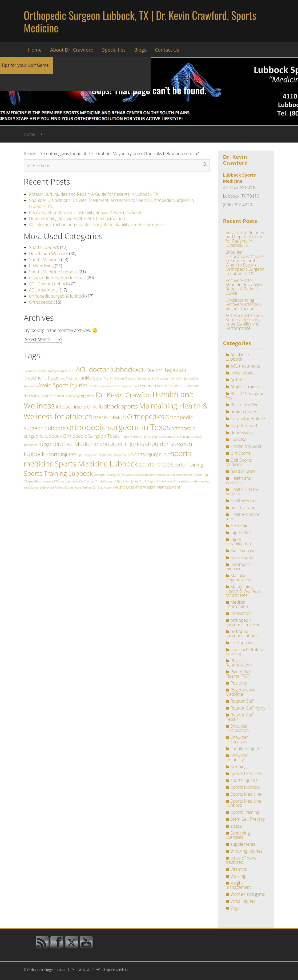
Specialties (114, 50)
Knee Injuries (243, 557)
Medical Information (237, 604)
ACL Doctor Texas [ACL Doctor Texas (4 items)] (157, 370)
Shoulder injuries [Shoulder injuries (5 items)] (122, 444)
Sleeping (239, 766)
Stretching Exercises (238, 835)
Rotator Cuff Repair (240, 717)
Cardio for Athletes (248, 419)
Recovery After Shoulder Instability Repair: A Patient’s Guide (86, 212)
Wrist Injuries (243, 901)
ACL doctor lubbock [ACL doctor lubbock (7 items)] (105, 369)
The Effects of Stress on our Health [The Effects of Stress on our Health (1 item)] (180, 475)
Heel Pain (240, 526)
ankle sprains (243, 373)
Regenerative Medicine (241, 692)
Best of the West (246, 405)
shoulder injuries (247, 748)
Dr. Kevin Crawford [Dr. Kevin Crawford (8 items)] (125, 395)
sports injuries (244, 780)
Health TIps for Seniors (242, 491)
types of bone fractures (241, 860)
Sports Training (245, 812)
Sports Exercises (246, 773)
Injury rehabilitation (238, 541)
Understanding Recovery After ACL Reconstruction (77, 219)
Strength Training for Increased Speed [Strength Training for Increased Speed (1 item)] (118, 475)
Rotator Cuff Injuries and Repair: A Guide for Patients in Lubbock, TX (94, 194)
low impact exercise (238, 566)
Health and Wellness (49, 253)
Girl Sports (241, 453)
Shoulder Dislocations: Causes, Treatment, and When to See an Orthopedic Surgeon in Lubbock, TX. (246, 263)
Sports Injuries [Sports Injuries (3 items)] (61, 454)
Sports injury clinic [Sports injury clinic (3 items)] (150, 454)
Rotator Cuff (242, 701)
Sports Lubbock (44, 247)
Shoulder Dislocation (237, 739)
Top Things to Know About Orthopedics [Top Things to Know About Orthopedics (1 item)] (164, 481)
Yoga (235, 908)
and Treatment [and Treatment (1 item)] (70, 378)
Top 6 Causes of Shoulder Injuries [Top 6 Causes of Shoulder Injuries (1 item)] (117, 481)
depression (241, 432)
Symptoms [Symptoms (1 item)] (150, 475)
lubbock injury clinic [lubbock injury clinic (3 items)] (76, 407)
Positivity (239, 683)
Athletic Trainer (245, 387)
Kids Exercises (244, 551)
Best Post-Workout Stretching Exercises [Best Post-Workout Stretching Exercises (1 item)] (114, 386)
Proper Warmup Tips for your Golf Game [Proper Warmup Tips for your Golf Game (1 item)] (147, 437)
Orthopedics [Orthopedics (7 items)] (146, 416)
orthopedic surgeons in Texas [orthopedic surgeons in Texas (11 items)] (119, 427)
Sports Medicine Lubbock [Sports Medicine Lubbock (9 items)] (96, 464)
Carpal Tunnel (244, 426)
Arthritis (238, 380)
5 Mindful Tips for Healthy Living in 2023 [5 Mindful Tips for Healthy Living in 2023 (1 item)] (49, 371)
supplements (243, 844)
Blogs (140, 50)
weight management (238, 885)
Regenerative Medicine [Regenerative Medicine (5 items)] (68, 444)
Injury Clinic (241, 532)
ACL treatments (44, 290)
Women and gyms (248, 894)
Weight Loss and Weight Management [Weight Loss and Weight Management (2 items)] (146, 487)
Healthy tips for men (243, 516)
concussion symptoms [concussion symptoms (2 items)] (74, 396)
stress (236, 826)
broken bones (244, 412)
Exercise (238, 439)
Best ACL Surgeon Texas (245, 396)
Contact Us (167, 50)
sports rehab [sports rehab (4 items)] (154, 464)
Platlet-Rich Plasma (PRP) (239, 674)
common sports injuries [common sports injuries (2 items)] (161, 386)
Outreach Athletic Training (245, 652)
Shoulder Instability (237, 757)
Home (35, 50)
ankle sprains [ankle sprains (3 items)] (94, 378)
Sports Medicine (45, 260)
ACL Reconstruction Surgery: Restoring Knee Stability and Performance (96, 224)
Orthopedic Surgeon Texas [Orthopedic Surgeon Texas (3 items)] (91, 436)
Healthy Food (243, 501)
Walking (238, 876)
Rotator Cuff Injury (248, 708)
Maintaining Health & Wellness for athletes (243, 591)
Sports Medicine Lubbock (53, 272)
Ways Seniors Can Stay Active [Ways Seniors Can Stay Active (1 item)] (93, 487)
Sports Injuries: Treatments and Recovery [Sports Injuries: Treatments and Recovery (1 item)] (104, 455)
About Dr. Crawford (72, 50)
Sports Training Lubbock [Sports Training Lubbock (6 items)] (58, 473)
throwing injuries (247, 851)
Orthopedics (41, 302)
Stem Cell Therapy (248, 819)
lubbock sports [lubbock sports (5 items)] (118, 406)
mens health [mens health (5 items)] (109, 417)
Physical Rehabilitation (239, 663)
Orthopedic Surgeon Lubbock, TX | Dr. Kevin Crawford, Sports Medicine (140, 21)
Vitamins (239, 869)
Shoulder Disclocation (237, 728)
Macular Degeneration (239, 578)
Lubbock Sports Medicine (239, 178)
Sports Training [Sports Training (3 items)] (187, 465)
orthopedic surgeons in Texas (57, 278)
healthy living (41, 266)
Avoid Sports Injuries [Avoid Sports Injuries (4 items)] (63, 385)
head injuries (243, 471)
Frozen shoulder (246, 446)
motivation (241, 613)
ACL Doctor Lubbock (49, 284)
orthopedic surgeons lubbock (57, 296)
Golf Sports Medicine (239, 462)
